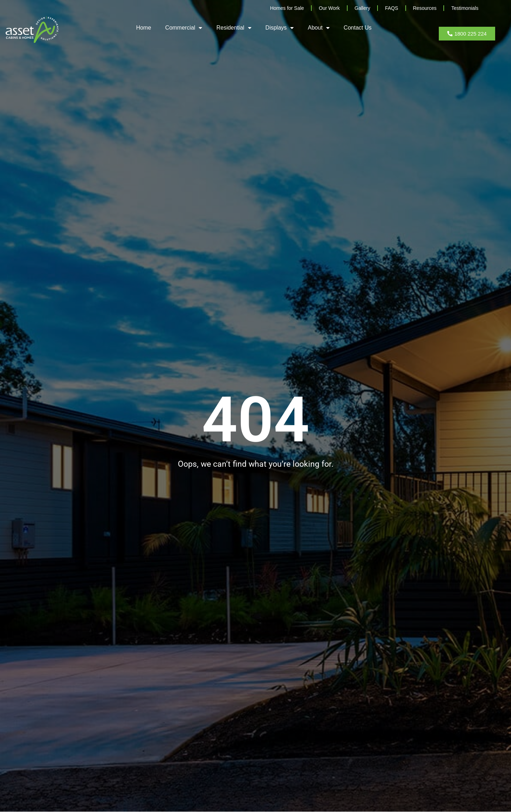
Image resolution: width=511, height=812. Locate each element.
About (319, 28)
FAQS (391, 8)
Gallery (362, 8)
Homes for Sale (287, 8)
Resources (425, 8)
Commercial (184, 28)
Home (144, 28)
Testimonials (465, 8)
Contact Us (358, 28)
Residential (234, 28)
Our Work (329, 8)
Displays (280, 28)
